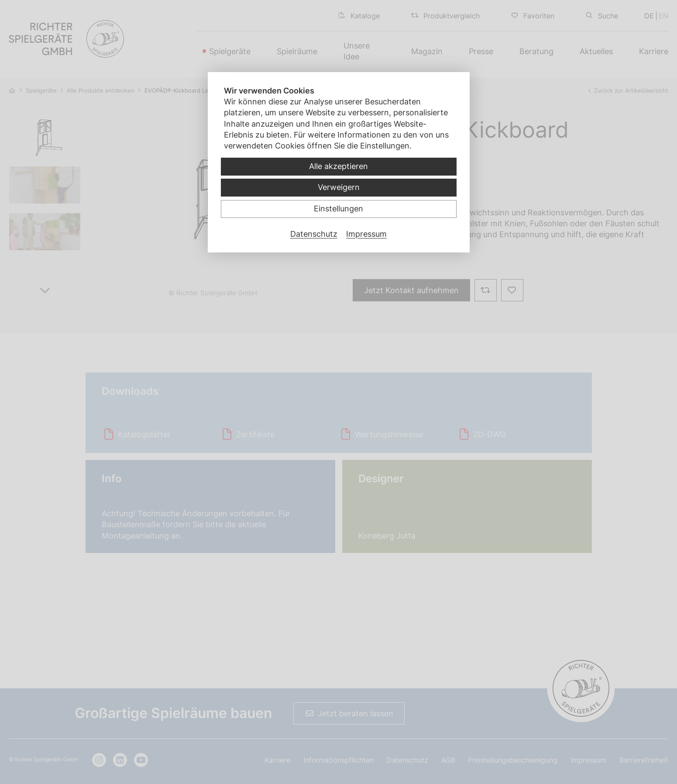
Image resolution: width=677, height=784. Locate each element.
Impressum (366, 234)
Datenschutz (314, 234)
